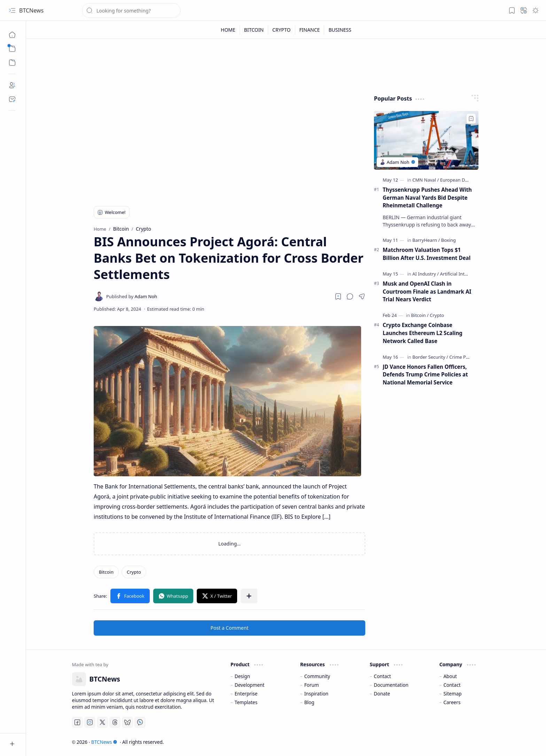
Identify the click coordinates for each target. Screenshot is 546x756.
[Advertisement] (229, 143)
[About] (12, 85)
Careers (452, 702)
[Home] (12, 35)
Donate (382, 694)
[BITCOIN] (254, 30)
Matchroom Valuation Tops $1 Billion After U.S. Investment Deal (427, 254)
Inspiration (316, 694)
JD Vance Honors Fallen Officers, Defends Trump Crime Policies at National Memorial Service (425, 375)
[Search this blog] (131, 10)
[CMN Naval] (426, 180)
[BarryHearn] (426, 240)
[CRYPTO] (282, 30)
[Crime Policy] (462, 357)
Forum (312, 685)
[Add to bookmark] (471, 119)
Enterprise (246, 694)
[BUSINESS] (340, 30)
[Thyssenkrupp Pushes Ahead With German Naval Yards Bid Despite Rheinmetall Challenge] (426, 140)
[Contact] (12, 99)
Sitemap (452, 694)
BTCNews (31, 10)
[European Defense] (460, 180)
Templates (246, 702)
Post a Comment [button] (230, 628)
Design (242, 676)
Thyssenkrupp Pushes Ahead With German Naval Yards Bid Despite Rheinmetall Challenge (427, 198)
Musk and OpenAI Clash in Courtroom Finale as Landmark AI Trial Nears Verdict (427, 292)
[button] (12, 10)
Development (250, 685)
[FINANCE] (310, 30)
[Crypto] (134, 572)
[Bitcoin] (106, 572)
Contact (383, 676)
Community (317, 676)
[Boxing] (448, 240)
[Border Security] (430, 357)
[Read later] (338, 296)
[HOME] (228, 30)
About (450, 676)
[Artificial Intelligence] (462, 274)
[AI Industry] (426, 274)
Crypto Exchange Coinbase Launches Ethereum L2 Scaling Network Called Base (423, 333)
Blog (309, 702)
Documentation (391, 685)
